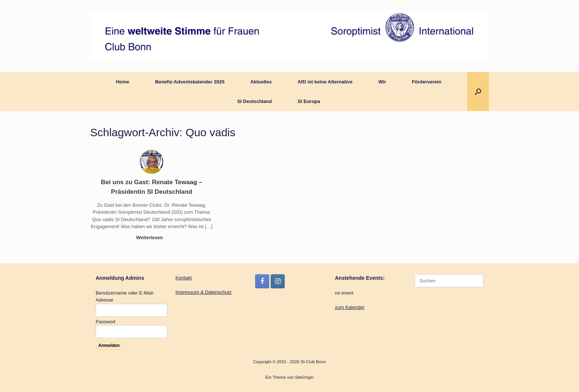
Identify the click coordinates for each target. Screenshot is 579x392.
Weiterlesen (151, 238)
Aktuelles (261, 82)
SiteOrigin (304, 377)
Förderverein (427, 82)
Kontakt (184, 278)
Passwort (105, 322)
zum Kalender (350, 307)
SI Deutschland (254, 101)
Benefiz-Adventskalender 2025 (190, 82)
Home (123, 82)
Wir (382, 82)
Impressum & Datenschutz (203, 292)
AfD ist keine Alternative (325, 82)
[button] (478, 92)
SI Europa (309, 101)
